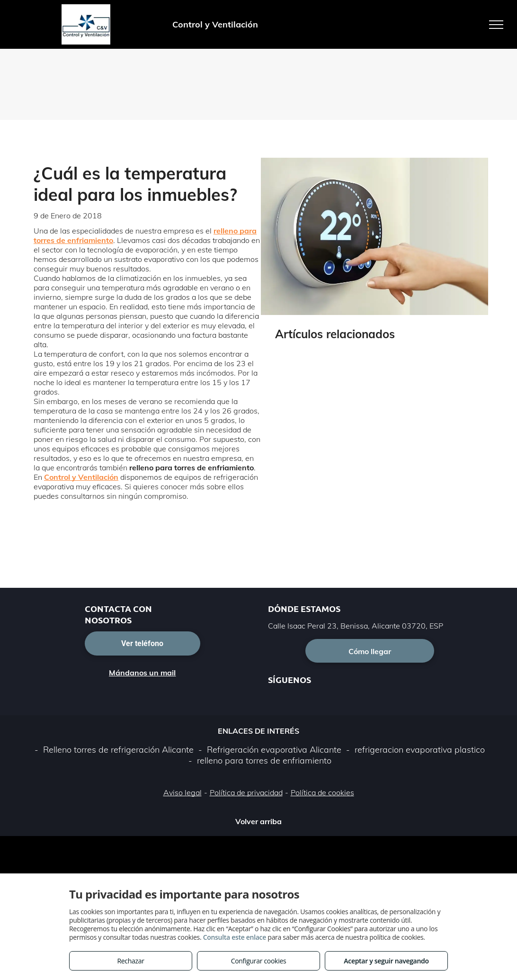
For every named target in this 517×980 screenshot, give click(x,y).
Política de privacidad (246, 792)
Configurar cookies (259, 961)
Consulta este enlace (235, 937)
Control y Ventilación (81, 477)
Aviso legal (183, 792)
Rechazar (130, 961)
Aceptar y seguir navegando (386, 961)
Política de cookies (322, 792)
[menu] (496, 25)
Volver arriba (258, 821)
